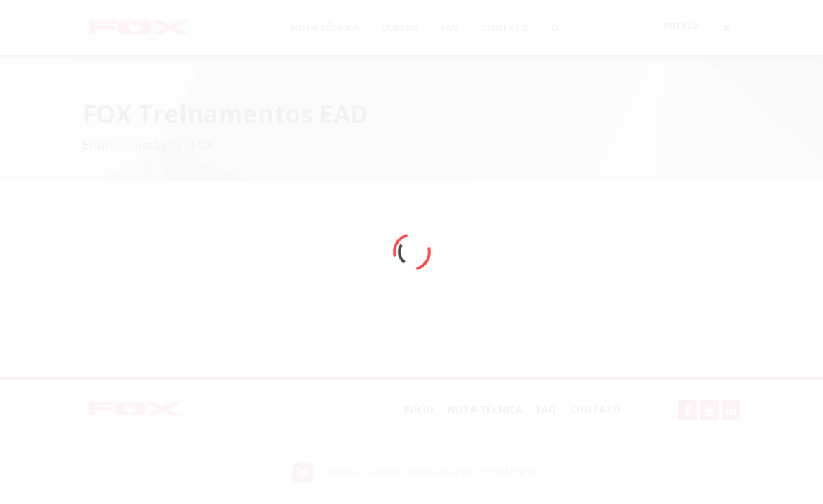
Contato (595, 409)
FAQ (546, 409)
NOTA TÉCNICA (485, 409)
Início (419, 409)
